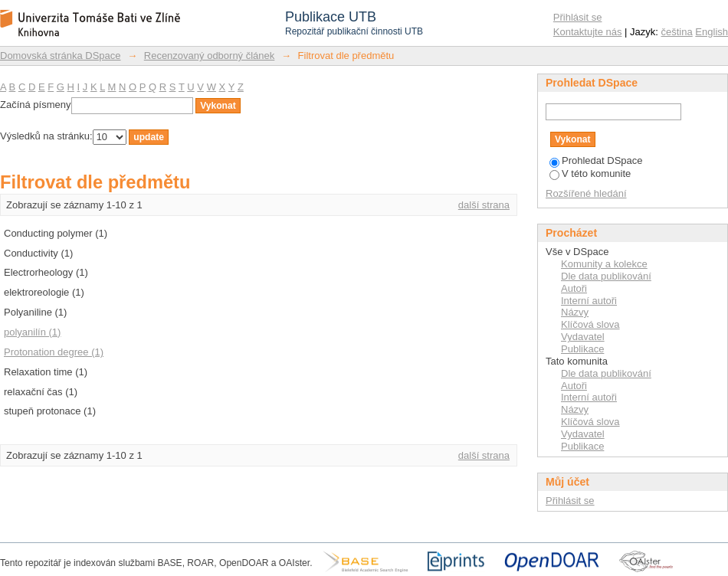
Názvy (575, 312)
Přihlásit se (578, 17)
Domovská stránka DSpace (61, 56)
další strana (484, 205)
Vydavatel (583, 337)
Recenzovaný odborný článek (210, 56)
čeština (677, 32)
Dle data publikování (606, 276)
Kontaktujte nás (588, 32)
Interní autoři (589, 301)
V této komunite (590, 173)
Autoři (574, 288)
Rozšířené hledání (586, 193)
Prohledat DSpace (596, 160)
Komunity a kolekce (604, 264)
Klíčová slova (590, 324)
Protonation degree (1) (54, 352)
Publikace (582, 349)
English (712, 32)
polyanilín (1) (32, 332)
